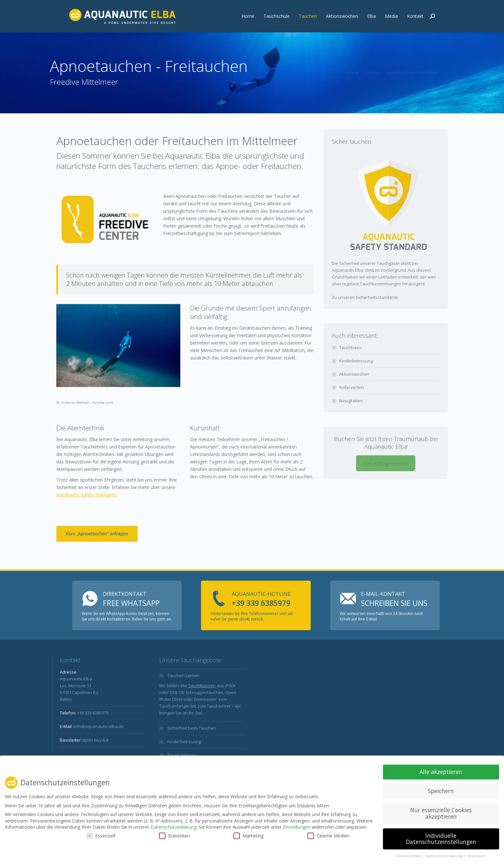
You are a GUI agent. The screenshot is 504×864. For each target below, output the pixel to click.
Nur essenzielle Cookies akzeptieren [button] (441, 813)
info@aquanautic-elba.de (224, 7)
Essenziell (101, 836)
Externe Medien (328, 836)
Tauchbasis (351, 362)
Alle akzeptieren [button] (441, 772)
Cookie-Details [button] (409, 856)
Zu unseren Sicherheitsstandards (365, 312)
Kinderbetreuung (356, 375)
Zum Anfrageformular (386, 478)
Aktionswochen (354, 389)
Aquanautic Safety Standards (86, 509)
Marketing (248, 836)
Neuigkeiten (351, 415)
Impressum (476, 856)
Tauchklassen (202, 700)
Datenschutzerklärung (174, 827)
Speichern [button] (441, 791)
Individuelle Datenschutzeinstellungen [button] (441, 839)
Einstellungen (297, 827)
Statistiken (174, 836)
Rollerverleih (352, 402)
